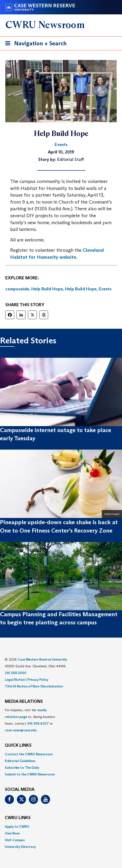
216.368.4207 (38, 723)
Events (105, 289)
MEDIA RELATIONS (24, 702)
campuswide (17, 289)
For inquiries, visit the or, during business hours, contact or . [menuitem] (30, 720)
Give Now (12, 833)
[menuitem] (61, 754)
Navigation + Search (34, 44)
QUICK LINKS (18, 745)
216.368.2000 (16, 673)
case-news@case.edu (21, 730)
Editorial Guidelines (20, 761)
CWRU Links (18, 818)
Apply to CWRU (17, 827)
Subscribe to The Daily (22, 768)
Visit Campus (15, 840)
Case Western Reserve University (42, 659)
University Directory (20, 847)
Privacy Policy (38, 680)
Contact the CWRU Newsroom (29, 754)
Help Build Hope (47, 289)
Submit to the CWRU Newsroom (30, 774)
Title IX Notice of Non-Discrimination (34, 686)
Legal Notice (15, 680)
